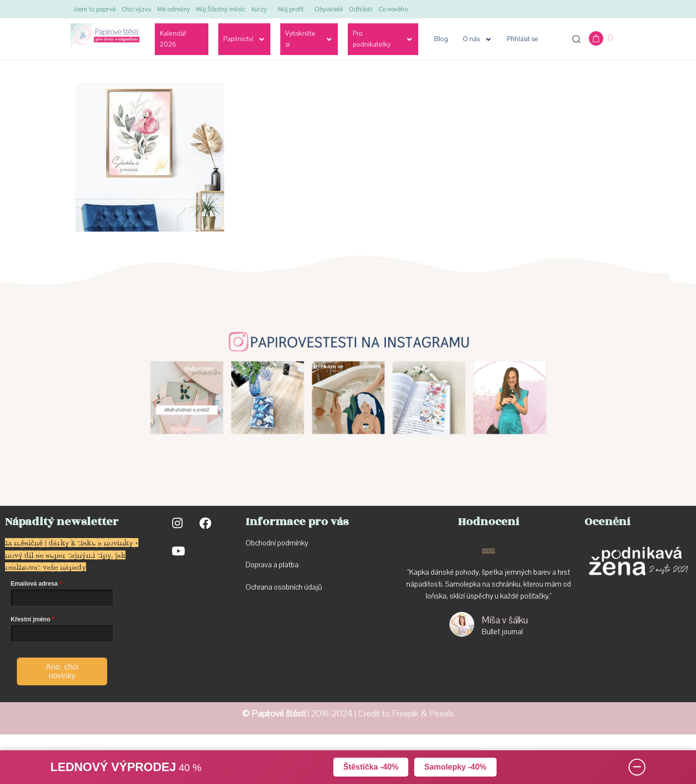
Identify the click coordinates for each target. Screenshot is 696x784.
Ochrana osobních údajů (284, 587)
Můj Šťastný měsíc (221, 9)
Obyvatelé (329, 9)
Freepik (405, 714)
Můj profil (291, 9)
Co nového (393, 9)
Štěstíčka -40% (371, 767)
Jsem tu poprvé (95, 9)
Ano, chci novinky (62, 671)
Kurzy (259, 9)
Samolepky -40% (455, 767)
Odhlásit (361, 9)
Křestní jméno (31, 619)
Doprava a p (264, 565)
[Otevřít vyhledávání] (576, 39)
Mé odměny (174, 9)
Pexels (442, 714)
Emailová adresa (34, 584)
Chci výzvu (136, 9)
